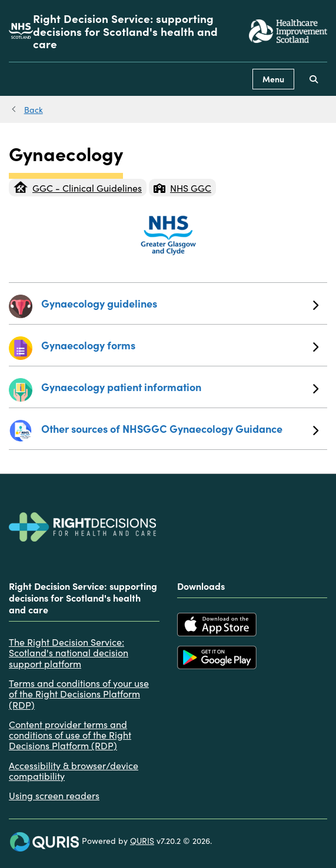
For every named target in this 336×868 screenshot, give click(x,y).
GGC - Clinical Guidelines (78, 188)
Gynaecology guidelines (180, 303)
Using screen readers (54, 795)
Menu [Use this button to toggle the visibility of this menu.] (273, 79)
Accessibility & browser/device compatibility (74, 771)
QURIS (142, 840)
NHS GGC (182, 188)
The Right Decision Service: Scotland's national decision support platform (69, 652)
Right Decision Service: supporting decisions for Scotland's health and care (125, 31)
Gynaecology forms (180, 345)
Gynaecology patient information (180, 387)
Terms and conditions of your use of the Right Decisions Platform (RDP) (79, 694)
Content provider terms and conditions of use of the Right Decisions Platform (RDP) (70, 735)
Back (34, 109)
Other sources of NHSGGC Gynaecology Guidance (180, 429)
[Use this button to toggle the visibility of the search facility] (314, 79)
